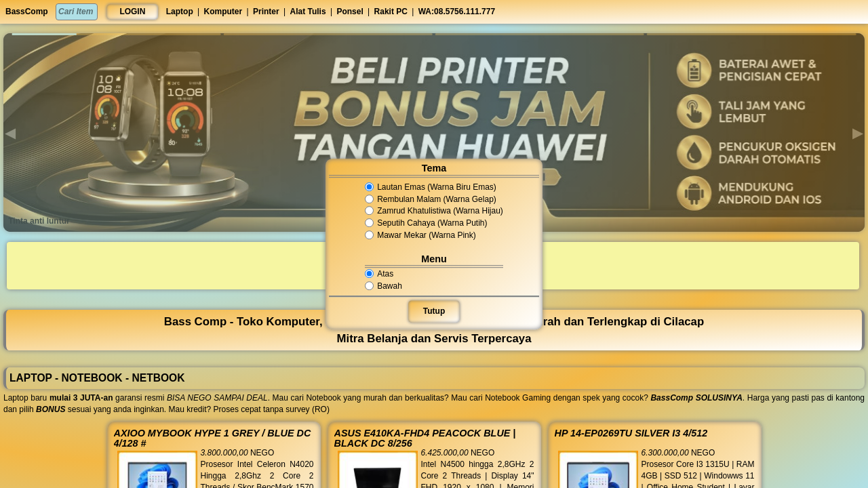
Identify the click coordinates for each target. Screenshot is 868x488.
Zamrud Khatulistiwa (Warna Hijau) (434, 211)
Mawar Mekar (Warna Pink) (421, 235)
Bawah (388, 286)
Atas (384, 274)
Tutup (434, 311)
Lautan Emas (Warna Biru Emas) (431, 187)
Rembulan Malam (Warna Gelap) (431, 199)
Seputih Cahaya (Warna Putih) (427, 223)
